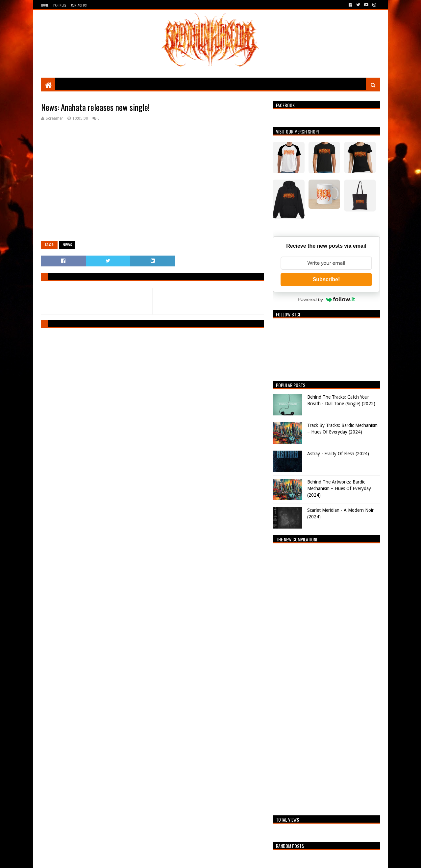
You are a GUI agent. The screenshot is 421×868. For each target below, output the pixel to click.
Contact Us (79, 5)
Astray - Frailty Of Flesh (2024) (338, 454)
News (67, 245)
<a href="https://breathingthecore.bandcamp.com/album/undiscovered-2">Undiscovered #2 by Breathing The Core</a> (326, 678)
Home (45, 5)
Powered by (326, 299)
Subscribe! (326, 279)
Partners (60, 5)
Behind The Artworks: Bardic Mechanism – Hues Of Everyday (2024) (339, 488)
